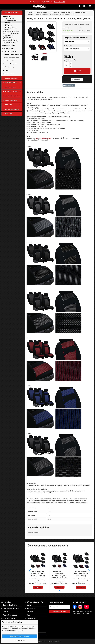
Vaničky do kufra (9, 49)
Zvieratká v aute (9, 74)
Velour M (7, 24)
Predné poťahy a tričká (11, 33)
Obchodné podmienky (10, 605)
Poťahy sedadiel (9, 19)
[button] (59, 590)
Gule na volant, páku (10, 64)
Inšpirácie (30, 612)
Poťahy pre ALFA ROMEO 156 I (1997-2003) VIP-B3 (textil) (38, 574)
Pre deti (6, 70)
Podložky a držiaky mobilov (12, 55)
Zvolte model (68, 46)
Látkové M (8, 22)
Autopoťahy (7, 17)
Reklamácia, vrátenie (10, 615)
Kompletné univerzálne (12, 32)
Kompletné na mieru (10, 20)
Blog (28, 615)
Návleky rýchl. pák (9, 43)
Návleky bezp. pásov (10, 39)
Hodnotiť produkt (77, 79)
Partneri (6, 612)
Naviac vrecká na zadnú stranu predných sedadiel (76, 38)
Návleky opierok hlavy (11, 41)
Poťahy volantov (9, 37)
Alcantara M (8, 26)
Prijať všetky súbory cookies (20, 636)
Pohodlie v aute (8, 61)
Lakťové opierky (9, 67)
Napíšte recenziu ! (34, 532)
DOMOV (30, 12)
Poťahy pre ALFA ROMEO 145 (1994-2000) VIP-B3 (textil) (81, 574)
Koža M (7, 30)
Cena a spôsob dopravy (11, 608)
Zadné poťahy (8, 35)
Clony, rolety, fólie (9, 52)
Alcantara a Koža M (11, 28)
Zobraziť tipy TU (59, 2)
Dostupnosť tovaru (9, 618)
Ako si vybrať (31, 608)
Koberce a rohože (9, 46)
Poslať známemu (69, 85)
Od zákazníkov (32, 618)
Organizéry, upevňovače (11, 58)
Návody (29, 605)
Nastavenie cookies (19, 640)
